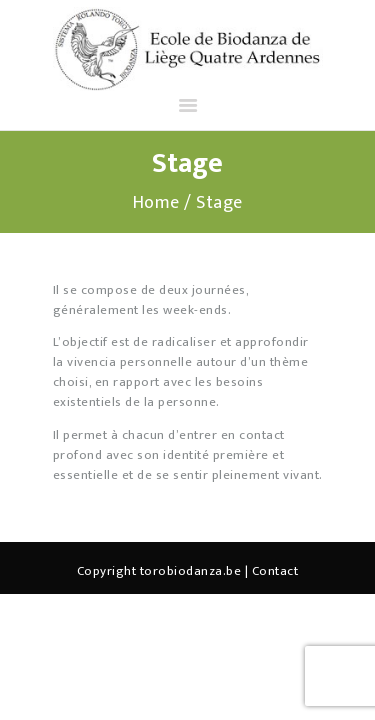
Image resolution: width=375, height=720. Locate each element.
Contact (275, 571)
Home (156, 203)
